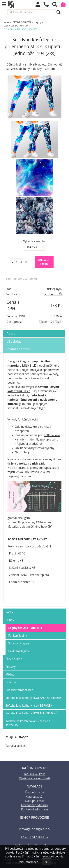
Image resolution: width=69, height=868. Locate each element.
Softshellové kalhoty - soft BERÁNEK (29, 706)
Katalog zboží (34, 797)
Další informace (28, 862)
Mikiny (10, 675)
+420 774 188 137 (34, 837)
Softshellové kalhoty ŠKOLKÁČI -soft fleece (33, 698)
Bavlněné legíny (19, 651)
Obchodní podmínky (34, 805)
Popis (11, 334)
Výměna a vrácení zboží (34, 778)
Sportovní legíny (19, 643)
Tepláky (11, 667)
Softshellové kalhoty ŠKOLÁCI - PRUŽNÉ (31, 713)
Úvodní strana (34, 792)
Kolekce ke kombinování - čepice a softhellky (28, 723)
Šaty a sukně (14, 659)
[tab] (34, 330)
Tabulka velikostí (16, 746)
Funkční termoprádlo (19, 690)
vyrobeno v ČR (53, 294)
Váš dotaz (14, 341)
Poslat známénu (19, 349)
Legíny (10, 620)
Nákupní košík (34, 801)
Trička (9, 612)
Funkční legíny (18, 636)
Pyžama (11, 682)
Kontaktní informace (35, 809)
